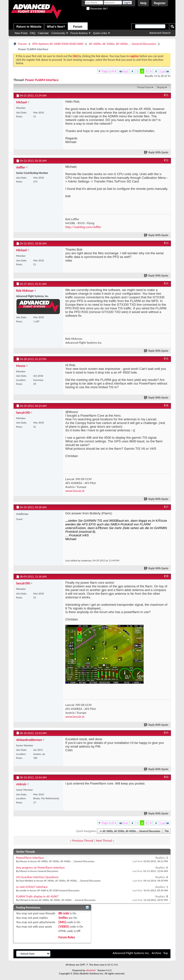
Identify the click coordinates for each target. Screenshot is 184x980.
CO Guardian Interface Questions (37, 877)
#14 (166, 283)
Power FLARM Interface (42, 80)
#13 (166, 243)
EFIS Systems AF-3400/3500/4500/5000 (58, 44)
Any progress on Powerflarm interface (40, 867)
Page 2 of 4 (109, 71)
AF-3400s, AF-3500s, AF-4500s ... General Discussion (122, 44)
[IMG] (62, 922)
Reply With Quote (156, 152)
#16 (166, 405)
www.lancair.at (75, 491)
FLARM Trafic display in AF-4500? (37, 896)
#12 (166, 160)
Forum (78, 27)
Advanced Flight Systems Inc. (131, 953)
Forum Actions (79, 33)
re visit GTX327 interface (32, 887)
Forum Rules (67, 937)
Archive (156, 953)
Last (165, 71)
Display (161, 87)
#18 (166, 576)
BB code (64, 913)
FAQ (33, 33)
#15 (166, 359)
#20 (166, 777)
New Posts (21, 33)
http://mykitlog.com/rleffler (83, 227)
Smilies (63, 918)
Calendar (43, 33)
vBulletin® (91, 970)
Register (160, 3)
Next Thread (104, 841)
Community (58, 33)
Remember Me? (97, 9)
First (123, 71)
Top (167, 831)
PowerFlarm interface (30, 858)
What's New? (56, 27)
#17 (166, 507)
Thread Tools (144, 87)
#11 (166, 95)
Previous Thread (83, 841)
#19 (166, 733)
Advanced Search (160, 33)
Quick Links (100, 33)
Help (143, 3)
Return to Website (29, 27)
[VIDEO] (64, 926)
